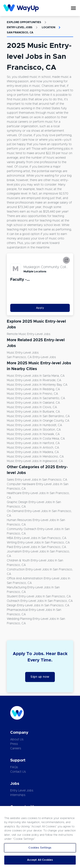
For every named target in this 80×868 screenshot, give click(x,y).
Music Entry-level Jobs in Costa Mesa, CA (36, 439)
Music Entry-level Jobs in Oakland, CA (33, 403)
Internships (18, 795)
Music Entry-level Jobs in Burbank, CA (33, 412)
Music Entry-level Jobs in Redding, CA (33, 389)
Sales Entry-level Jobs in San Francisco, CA (37, 480)
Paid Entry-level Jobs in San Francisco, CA (36, 547)
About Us (17, 740)
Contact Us (18, 772)
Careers (16, 748)
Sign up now (40, 677)
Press (14, 744)
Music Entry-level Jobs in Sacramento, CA (36, 398)
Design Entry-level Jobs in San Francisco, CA (38, 605)
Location (49, 27)
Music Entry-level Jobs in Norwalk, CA (33, 434)
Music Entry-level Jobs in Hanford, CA (33, 443)
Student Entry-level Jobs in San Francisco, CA (39, 596)
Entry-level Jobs (20, 27)
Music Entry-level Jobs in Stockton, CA (34, 430)
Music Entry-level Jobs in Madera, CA (33, 452)
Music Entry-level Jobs (23, 353)
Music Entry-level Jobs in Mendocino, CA (35, 457)
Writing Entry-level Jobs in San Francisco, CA (38, 543)
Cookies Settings (40, 848)
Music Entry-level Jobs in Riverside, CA (34, 380)
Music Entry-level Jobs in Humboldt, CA (34, 425)
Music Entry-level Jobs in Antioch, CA (33, 448)
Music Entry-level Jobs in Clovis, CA (32, 407)
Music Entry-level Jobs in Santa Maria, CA (36, 376)
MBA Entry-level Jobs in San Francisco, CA (37, 538)
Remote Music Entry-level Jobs (29, 334)
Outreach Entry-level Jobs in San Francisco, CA (40, 601)
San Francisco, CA (20, 32)
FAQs (14, 767)
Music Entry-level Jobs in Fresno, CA (32, 394)
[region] (40, 837)
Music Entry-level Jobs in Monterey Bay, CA (37, 385)
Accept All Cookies (40, 860)
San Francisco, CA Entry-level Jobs (31, 357)
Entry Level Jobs (22, 791)
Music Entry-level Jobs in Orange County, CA (38, 421)
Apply (40, 308)
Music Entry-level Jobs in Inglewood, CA (35, 461)
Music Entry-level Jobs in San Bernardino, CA (38, 416)
